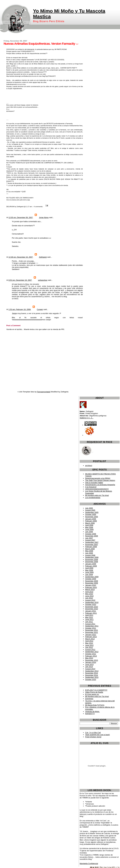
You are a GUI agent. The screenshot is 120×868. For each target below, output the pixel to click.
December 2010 (92, 609)
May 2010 (89, 594)
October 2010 (91, 604)
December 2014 (92, 675)
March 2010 (90, 590)
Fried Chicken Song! (93, 737)
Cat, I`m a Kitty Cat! (93, 733)
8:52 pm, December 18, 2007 (20, 280)
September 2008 (92, 557)
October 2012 (91, 654)
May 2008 (89, 551)
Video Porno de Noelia (94, 692)
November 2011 (92, 630)
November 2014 (92, 673)
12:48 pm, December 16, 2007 (21, 257)
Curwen (40, 309)
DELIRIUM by (11, 206)
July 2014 (89, 667)
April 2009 (89, 568)
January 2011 (91, 611)
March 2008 (90, 549)
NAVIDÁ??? (90, 714)
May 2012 (89, 643)
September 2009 (92, 577)
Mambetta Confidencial (89, 864)
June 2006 (89, 529)
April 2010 (89, 592)
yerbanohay (43, 280)
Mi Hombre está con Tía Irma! (97, 495)
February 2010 (91, 587)
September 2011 (92, 626)
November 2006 (92, 536)
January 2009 (91, 564)
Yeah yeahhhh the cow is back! (97, 735)
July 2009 (89, 575)
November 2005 (92, 517)
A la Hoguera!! (91, 487)
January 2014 (91, 662)
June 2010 (89, 596)
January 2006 (91, 519)
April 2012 (89, 641)
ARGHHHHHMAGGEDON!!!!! (97, 489)
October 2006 (91, 534)
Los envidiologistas (93, 498)
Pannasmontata (43, 392)
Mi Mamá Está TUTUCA (95, 705)
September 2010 (92, 602)
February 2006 (91, 521)
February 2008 (91, 547)
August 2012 (90, 650)
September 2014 (92, 671)
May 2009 (89, 570)
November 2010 (92, 607)
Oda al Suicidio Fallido (94, 483)
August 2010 (90, 600)
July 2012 (89, 647)
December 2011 (92, 632)
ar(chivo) (89, 466)
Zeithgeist (20, 206)
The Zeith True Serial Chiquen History (100, 480)
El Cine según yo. (92, 694)
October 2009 (91, 579)
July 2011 (89, 622)
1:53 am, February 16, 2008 (20, 309)
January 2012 (91, 635)
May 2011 (89, 617)
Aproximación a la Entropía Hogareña (100, 485)
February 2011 (91, 613)
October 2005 (91, 514)
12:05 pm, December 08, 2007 (21, 217)
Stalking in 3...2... (87, 418)
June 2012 (89, 645)
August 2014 (90, 669)
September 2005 (92, 512)
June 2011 (89, 619)
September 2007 (92, 542)
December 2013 (92, 660)
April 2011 (89, 615)
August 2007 (90, 540)
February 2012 (91, 637)
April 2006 (89, 525)
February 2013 (91, 656)
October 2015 (91, 680)
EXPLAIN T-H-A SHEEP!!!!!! (96, 690)
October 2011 (91, 628)
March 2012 (90, 639)
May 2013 (89, 658)
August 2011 (90, 624)
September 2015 (92, 677)
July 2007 (89, 538)
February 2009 (91, 566)
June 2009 (89, 572)
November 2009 (92, 581)
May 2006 (89, 527)
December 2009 (92, 583)
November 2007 (92, 545)
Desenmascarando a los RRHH (98, 478)
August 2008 (90, 555)
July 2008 (89, 553)
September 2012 (92, 652)
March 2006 (90, 523)
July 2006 (89, 532)
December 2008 (92, 562)
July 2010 (89, 598)
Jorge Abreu (44, 217)
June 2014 (89, 665)
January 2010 (91, 585)
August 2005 (90, 510)
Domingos (89, 699)
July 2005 (89, 508)
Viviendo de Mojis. (92, 712)
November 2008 (92, 560)
